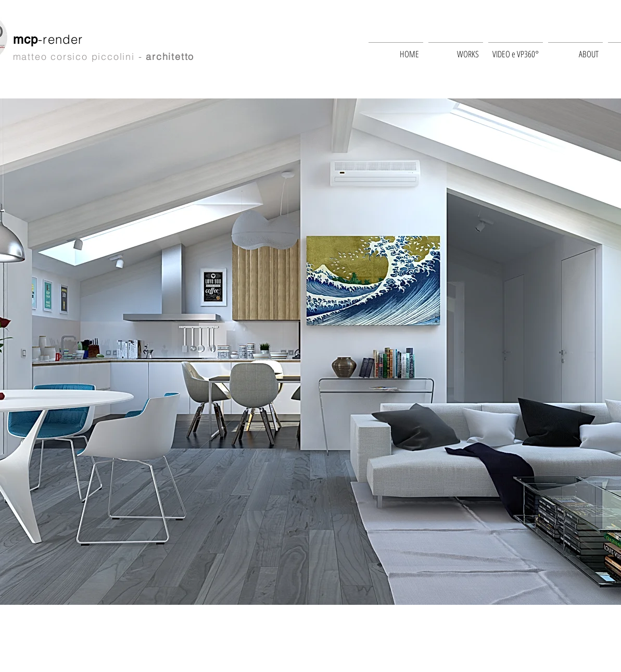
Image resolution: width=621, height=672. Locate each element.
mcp (26, 39)
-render (63, 39)
